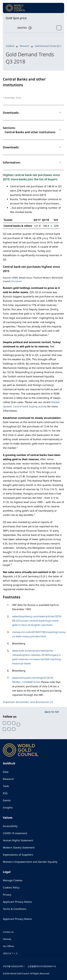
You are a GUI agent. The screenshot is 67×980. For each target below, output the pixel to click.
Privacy (7, 895)
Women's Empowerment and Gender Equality (30, 862)
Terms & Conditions (15, 909)
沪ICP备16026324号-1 (14, 966)
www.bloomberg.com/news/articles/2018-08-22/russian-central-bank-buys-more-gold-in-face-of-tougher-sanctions (37, 621)
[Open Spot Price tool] (59, 28)
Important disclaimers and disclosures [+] (28, 702)
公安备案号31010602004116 (42, 966)
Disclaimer (17, 281)
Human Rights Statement (18, 840)
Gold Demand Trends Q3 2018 (50, 46)
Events (7, 800)
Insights (8, 807)
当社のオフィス (10, 953)
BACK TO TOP (52, 712)
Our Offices (8, 946)
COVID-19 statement (15, 833)
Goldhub (10, 46)
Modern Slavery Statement (19, 847)
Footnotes (12, 597)
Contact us (8, 932)
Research (24, 46)
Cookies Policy (11, 887)
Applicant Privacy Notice (17, 902)
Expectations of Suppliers (18, 855)
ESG (5, 793)
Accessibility (10, 826)
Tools (6, 786)
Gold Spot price (16, 18)
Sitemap (7, 939)
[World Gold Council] (16, 8)
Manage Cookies (13, 880)
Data (6, 772)
